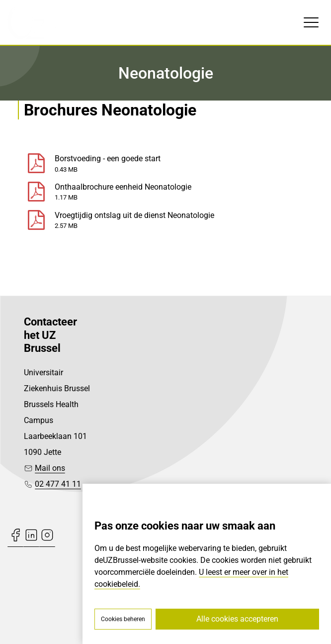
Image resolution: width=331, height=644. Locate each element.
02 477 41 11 (58, 484)
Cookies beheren (123, 619)
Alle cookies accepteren (237, 619)
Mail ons (50, 468)
